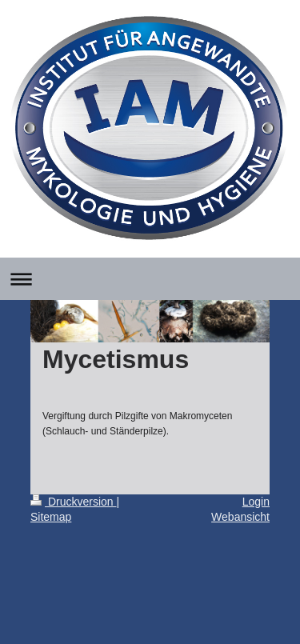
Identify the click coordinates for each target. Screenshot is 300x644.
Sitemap (51, 517)
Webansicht (240, 517)
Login (256, 502)
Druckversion (73, 502)
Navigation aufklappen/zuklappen (150, 279)
